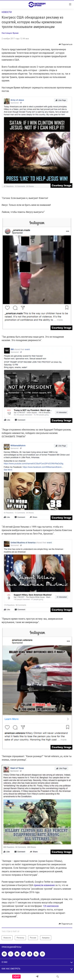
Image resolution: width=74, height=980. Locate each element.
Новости (7, 12)
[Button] (66, 44)
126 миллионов (51, 906)
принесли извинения (45, 885)
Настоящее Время (10, 33)
